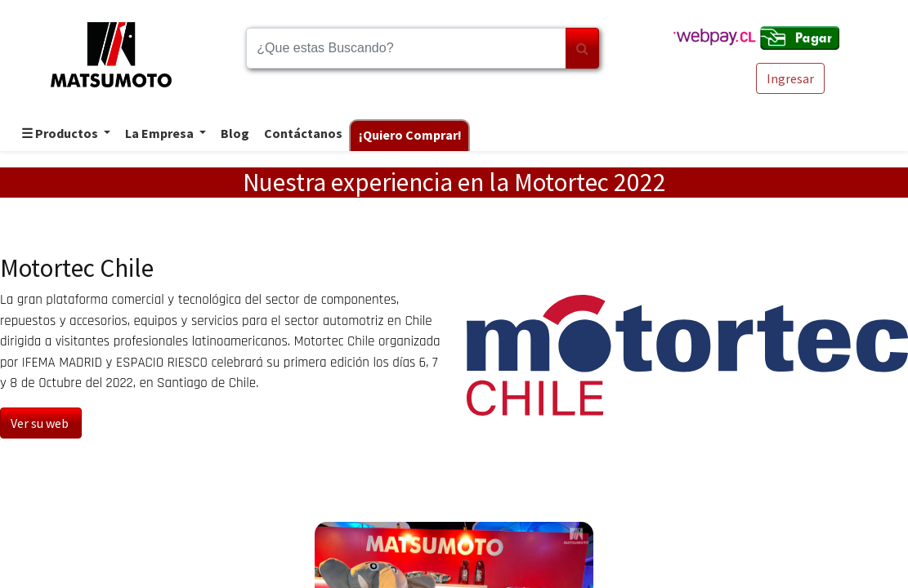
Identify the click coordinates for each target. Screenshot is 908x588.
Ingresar (790, 78)
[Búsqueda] (582, 48)
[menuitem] (234, 134)
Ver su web (41, 423)
